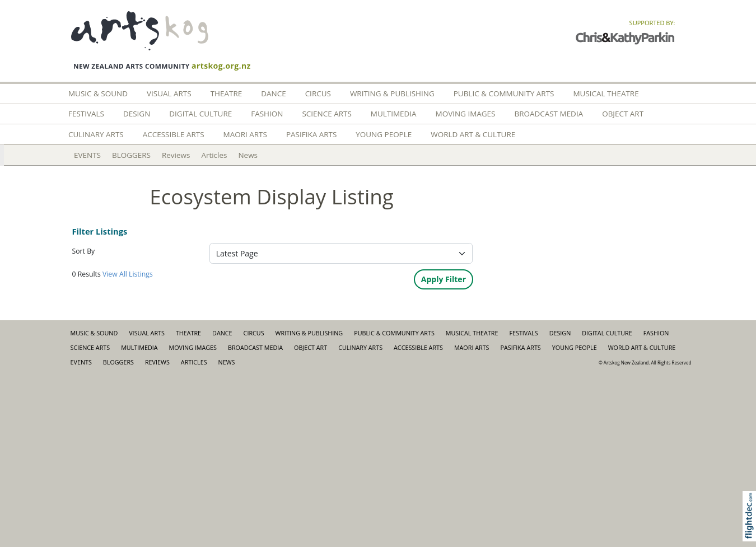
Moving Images (466, 114)
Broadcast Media (549, 114)
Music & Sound (98, 93)
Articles (214, 155)
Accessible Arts (174, 134)
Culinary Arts (96, 134)
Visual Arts (169, 93)
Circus (318, 93)
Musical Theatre (606, 93)
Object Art (623, 114)
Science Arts (326, 114)
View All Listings (128, 274)
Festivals (86, 114)
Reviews (176, 155)
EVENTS (87, 155)
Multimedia (394, 114)
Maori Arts (245, 134)
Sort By (84, 251)
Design (137, 114)
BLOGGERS (131, 155)
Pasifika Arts (311, 134)
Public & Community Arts (504, 93)
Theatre (227, 93)
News (248, 155)
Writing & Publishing (392, 93)
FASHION (267, 114)
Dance (273, 93)
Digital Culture (200, 114)
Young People (384, 134)
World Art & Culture (473, 134)
